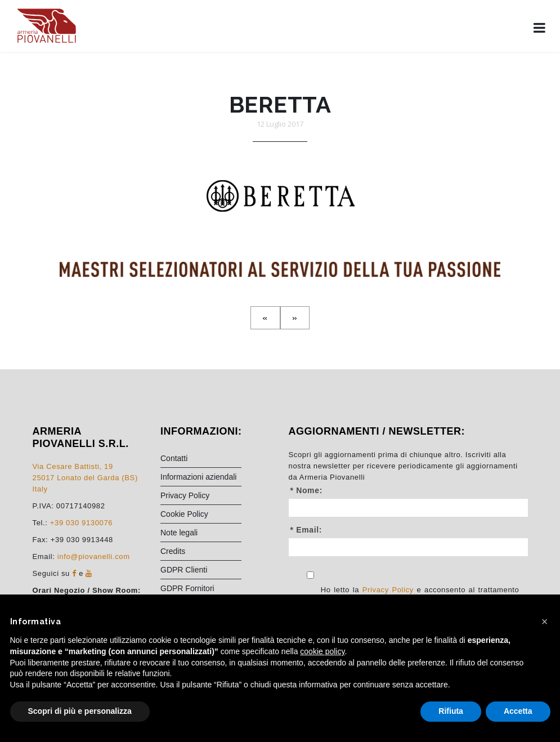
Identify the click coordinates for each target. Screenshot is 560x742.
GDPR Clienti (184, 570)
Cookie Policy (184, 514)
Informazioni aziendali (198, 477)
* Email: (306, 530)
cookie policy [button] (322, 651)
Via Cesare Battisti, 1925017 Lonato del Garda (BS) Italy (85, 478)
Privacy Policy (185, 495)
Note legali (179, 533)
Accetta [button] (518, 711)
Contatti (174, 458)
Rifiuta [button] (451, 711)
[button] (545, 622)
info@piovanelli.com (94, 556)
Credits (173, 551)
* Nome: (306, 490)
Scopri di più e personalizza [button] (80, 711)
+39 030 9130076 (81, 523)
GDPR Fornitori (187, 588)
